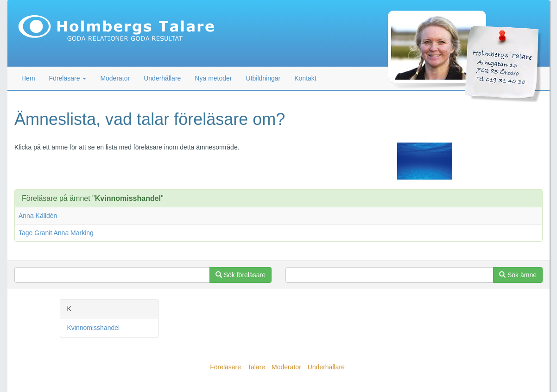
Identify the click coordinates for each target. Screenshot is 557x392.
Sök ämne (518, 275)
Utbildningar (263, 78)
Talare (256, 367)
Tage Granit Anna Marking (56, 233)
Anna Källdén (38, 216)
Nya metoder (213, 78)
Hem (28, 78)
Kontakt (305, 78)
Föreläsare (225, 367)
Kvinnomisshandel (94, 328)
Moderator (115, 78)
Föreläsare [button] (68, 78)
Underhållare (162, 78)
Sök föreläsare (241, 275)
